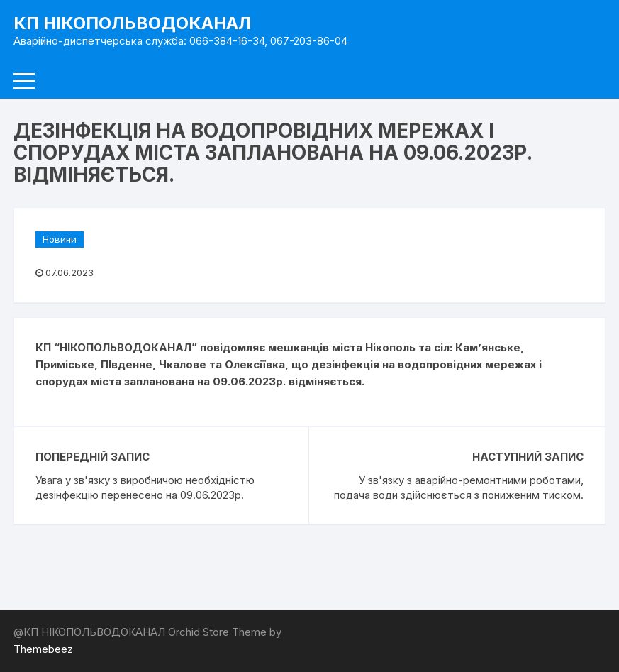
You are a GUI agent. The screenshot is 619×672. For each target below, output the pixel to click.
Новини (60, 239)
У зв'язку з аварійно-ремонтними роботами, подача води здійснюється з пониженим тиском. (459, 488)
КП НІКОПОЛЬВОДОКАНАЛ (132, 23)
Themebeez (43, 649)
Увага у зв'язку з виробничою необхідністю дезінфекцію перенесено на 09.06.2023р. (145, 488)
